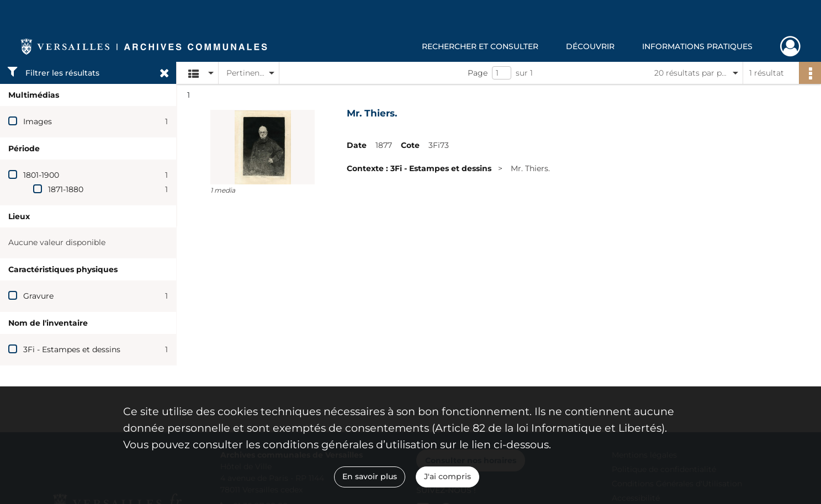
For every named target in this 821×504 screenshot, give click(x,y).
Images (38, 121)
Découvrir (590, 46)
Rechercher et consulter (480, 46)
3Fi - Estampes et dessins (72, 349)
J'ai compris (447, 476)
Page (478, 73)
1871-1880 (66, 189)
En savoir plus (370, 476)
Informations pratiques (697, 46)
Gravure (38, 296)
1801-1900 (41, 175)
